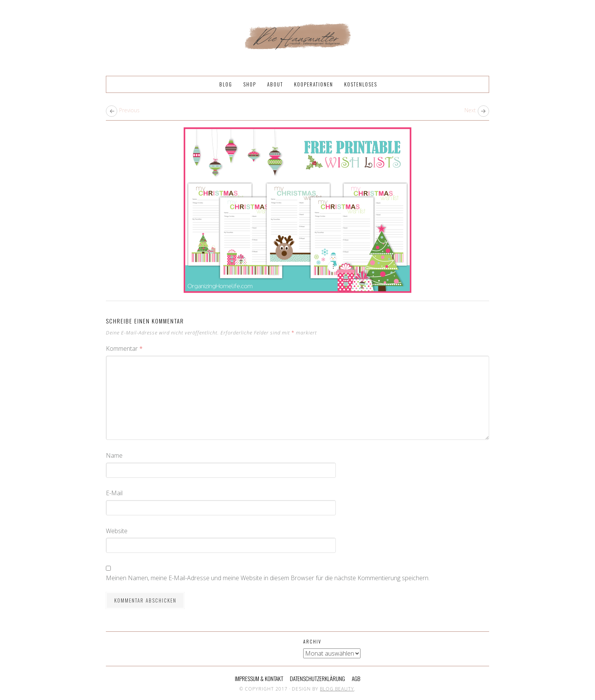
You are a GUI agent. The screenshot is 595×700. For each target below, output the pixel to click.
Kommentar (124, 348)
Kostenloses (361, 84)
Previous (129, 110)
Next (470, 110)
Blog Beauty (337, 689)
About (275, 84)
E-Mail (114, 493)
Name (114, 455)
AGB (356, 678)
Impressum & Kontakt (259, 678)
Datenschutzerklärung (317, 678)
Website (117, 531)
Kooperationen (314, 84)
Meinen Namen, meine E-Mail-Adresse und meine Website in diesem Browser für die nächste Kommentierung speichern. (268, 578)
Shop (250, 84)
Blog (226, 84)
